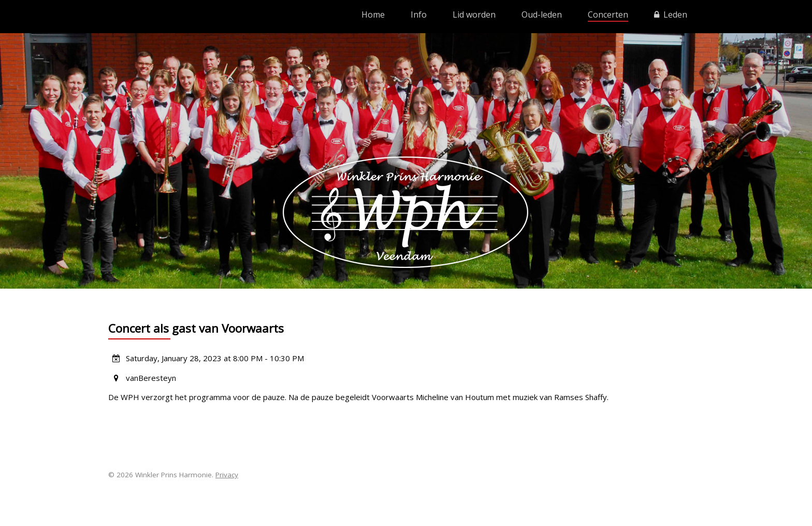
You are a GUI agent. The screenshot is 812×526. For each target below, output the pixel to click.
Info (419, 15)
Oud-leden (542, 15)
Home (373, 15)
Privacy (227, 475)
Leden (671, 15)
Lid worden (474, 15)
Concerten (608, 15)
